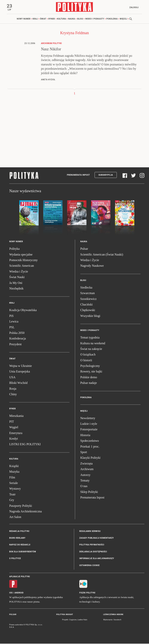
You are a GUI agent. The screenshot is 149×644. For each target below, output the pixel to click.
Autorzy (85, 475)
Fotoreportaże (89, 430)
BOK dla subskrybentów (23, 552)
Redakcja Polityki (19, 532)
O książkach (88, 355)
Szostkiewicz (88, 299)
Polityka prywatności (92, 545)
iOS (11, 593)
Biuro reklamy (17, 538)
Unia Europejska (20, 372)
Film (12, 478)
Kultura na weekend (93, 344)
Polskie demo (89, 378)
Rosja (13, 389)
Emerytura (16, 433)
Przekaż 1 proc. (90, 447)
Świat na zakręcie (91, 349)
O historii (86, 361)
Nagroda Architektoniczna (25, 512)
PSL (12, 328)
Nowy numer (24, 19)
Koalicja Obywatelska (23, 311)
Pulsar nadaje (89, 383)
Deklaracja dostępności (93, 552)
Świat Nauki (17, 278)
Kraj (35, 19)
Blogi (80, 19)
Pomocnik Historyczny (23, 260)
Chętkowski (88, 311)
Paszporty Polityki (21, 506)
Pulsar (84, 249)
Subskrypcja (106, 176)
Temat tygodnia (90, 338)
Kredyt (14, 439)
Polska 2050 (17, 333)
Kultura (62, 19)
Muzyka (14, 472)
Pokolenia (112, 19)
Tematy (85, 481)
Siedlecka (86, 288)
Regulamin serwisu (90, 532)
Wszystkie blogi (90, 316)
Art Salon (15, 517)
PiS (11, 316)
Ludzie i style (89, 424)
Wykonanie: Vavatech (112, 620)
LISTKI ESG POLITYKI (25, 445)
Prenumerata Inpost (78, 176)
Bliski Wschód (18, 383)
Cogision (73, 620)
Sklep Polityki (89, 492)
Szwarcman (88, 294)
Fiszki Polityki (87, 593)
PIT (12, 422)
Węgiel (14, 428)
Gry (12, 501)
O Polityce (15, 559)
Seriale (14, 483)
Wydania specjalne (21, 255)
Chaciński (86, 305)
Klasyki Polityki (90, 458)
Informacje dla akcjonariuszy (97, 559)
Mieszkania (16, 416)
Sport (84, 452)
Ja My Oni (16, 283)
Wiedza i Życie (19, 272)
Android (19, 593)
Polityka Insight (65, 615)
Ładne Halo (82, 620)
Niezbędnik (16, 289)
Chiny (13, 395)
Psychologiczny (90, 366)
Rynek (52, 19)
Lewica (14, 322)
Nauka (72, 19)
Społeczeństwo (90, 441)
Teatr (12, 495)
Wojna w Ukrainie (21, 366)
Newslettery (88, 418)
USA (12, 378)
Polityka (14, 249)
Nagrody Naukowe (92, 266)
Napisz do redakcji (20, 545)
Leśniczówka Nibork (113, 615)
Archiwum (87, 470)
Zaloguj (133, 7)
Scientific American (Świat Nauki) (102, 255)
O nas (84, 487)
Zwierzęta (86, 464)
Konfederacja (18, 339)
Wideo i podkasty (95, 19)
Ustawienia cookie (89, 566)
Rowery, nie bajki (91, 372)
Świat (43, 19)
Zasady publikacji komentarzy (97, 538)
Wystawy (15, 489)
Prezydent (15, 345)
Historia (85, 435)
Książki (14, 466)
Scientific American (22, 266)
